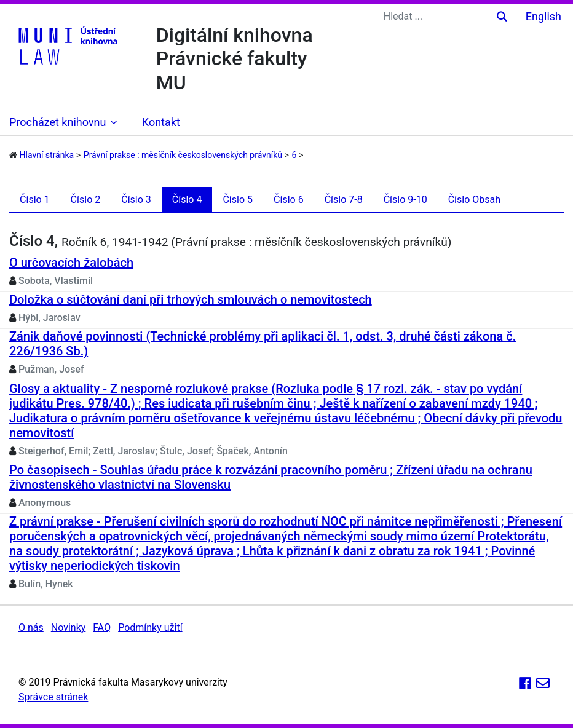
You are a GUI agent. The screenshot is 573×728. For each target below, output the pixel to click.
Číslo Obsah (474, 200)
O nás (31, 627)
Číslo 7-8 (344, 200)
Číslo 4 (187, 200)
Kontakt (161, 122)
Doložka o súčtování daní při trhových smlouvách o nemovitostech (191, 299)
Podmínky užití (150, 627)
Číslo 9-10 (405, 200)
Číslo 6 (289, 200)
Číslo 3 (136, 200)
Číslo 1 (35, 200)
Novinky (69, 627)
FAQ (102, 627)
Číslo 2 (86, 200)
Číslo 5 (238, 200)
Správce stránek (53, 697)
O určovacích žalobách (71, 263)
